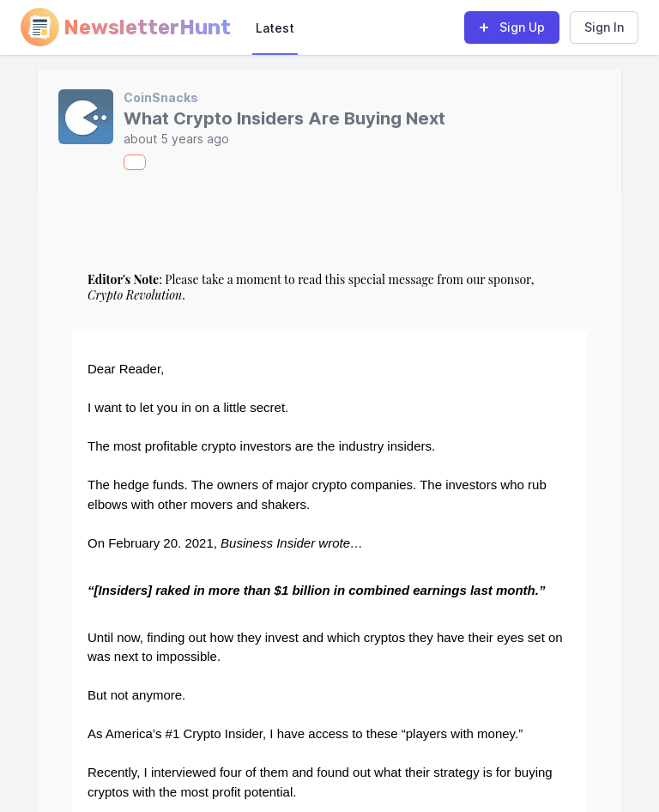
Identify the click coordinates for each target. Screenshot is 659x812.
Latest (275, 28)
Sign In (604, 27)
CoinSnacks (161, 97)
